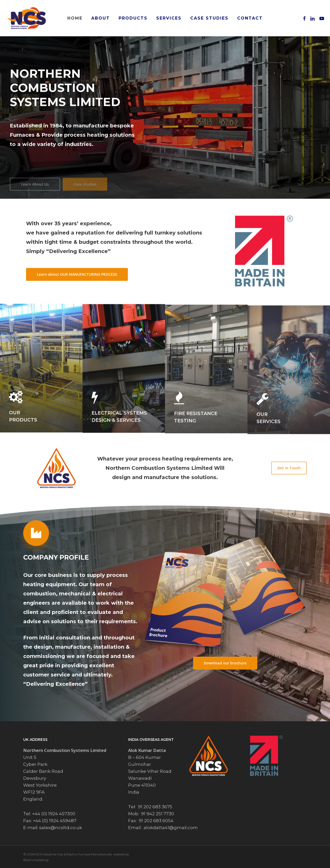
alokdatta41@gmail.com (171, 828)
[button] (77, 274)
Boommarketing (36, 860)
